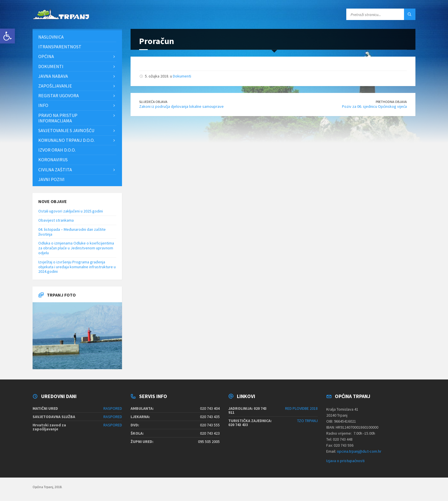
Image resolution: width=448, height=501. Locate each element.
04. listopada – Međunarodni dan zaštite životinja (72, 232)
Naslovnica (51, 37)
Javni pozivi (51, 179)
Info (43, 105)
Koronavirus (53, 160)
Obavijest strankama (56, 220)
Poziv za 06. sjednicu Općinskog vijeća (374, 106)
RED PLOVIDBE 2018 (301, 408)
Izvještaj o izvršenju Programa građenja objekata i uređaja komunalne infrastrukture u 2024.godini (77, 267)
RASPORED (113, 408)
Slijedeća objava (153, 102)
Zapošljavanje (55, 86)
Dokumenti (182, 76)
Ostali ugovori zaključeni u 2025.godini (71, 211)
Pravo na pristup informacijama (58, 118)
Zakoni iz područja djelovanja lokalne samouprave (181, 106)
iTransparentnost (60, 47)
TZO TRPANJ (307, 421)
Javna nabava (53, 76)
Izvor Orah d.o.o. (57, 150)
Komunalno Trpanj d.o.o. (66, 140)
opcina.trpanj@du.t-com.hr (359, 451)
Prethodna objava (391, 102)
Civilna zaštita (55, 170)
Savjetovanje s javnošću (66, 130)
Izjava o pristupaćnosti (345, 461)
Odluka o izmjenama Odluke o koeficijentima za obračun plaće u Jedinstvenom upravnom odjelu (76, 248)
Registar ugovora (59, 96)
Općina (46, 56)
